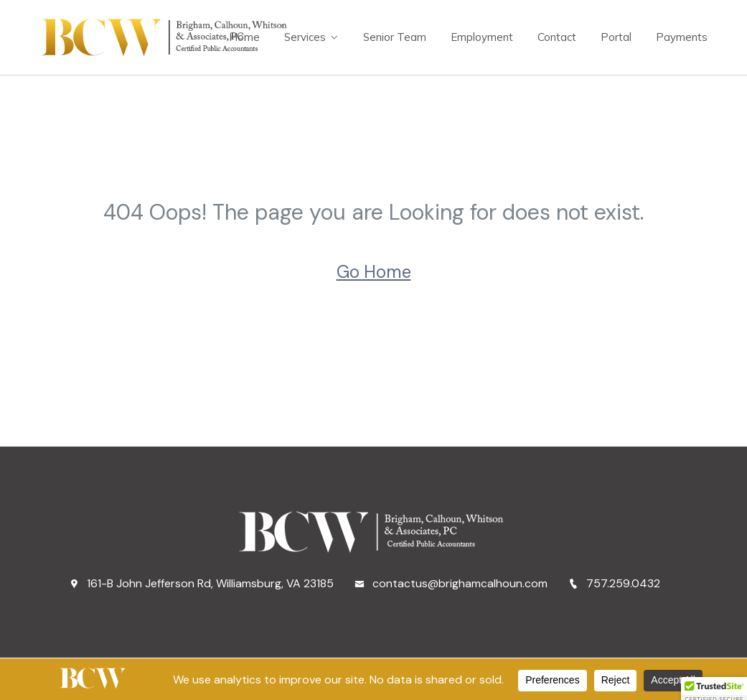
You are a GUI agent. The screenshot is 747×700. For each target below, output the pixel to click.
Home (244, 37)
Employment (482, 37)
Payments (682, 37)
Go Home (374, 272)
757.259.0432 (614, 583)
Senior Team (395, 37)
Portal (616, 37)
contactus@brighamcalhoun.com (451, 583)
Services (305, 37)
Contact (557, 37)
